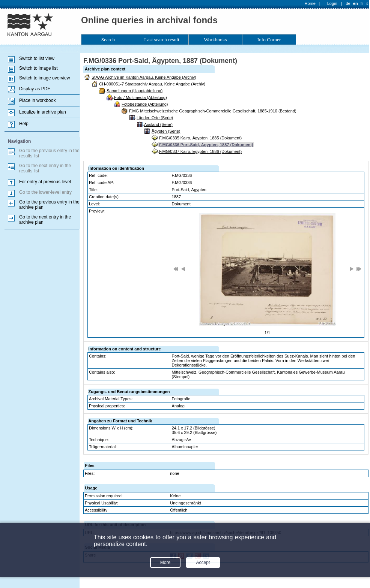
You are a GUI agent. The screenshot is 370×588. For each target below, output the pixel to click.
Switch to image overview (44, 78)
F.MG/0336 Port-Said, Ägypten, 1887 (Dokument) (206, 145)
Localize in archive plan (43, 112)
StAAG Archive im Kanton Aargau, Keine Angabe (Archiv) (144, 77)
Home (310, 3)
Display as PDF (35, 89)
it (367, 3)
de (348, 3)
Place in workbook (37, 100)
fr (362, 3)
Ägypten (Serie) (166, 131)
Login (332, 3)
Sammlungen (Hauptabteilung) (135, 91)
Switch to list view (37, 58)
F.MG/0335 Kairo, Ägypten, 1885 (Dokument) (200, 138)
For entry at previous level (45, 182)
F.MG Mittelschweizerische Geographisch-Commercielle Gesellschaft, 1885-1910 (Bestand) (213, 111)
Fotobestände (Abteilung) (145, 104)
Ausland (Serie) (158, 124)
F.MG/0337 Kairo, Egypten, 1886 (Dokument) (200, 151)
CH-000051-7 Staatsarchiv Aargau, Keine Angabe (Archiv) (152, 84)
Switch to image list (38, 68)
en (356, 3)
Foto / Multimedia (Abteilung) (141, 97)
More (165, 563)
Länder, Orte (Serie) (155, 118)
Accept (203, 563)
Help (24, 124)
